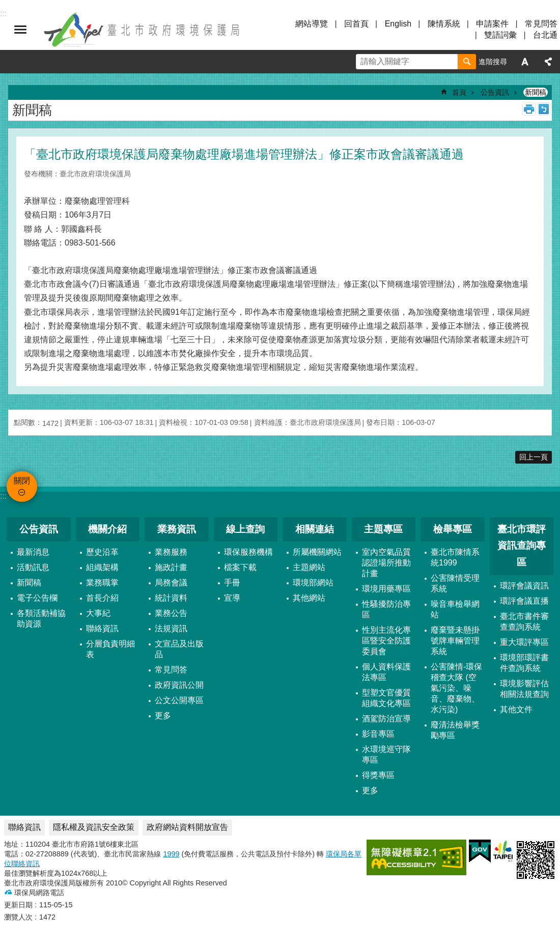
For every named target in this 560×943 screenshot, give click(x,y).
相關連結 (315, 529)
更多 (163, 716)
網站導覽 (312, 24)
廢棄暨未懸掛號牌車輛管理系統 (455, 641)
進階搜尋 (493, 62)
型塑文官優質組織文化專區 (386, 698)
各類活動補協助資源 (41, 618)
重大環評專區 (524, 642)
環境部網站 (313, 583)
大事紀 (98, 613)
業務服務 (171, 552)
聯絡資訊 (102, 628)
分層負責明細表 (110, 649)
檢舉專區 (453, 529)
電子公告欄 (37, 598)
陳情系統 (444, 24)
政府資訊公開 (179, 685)
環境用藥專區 (386, 589)
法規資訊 (171, 628)
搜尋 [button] (467, 62)
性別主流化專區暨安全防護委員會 (386, 641)
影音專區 (378, 734)
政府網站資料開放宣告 (187, 827)
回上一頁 (534, 457)
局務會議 (171, 583)
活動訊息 (33, 567)
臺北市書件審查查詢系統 (524, 622)
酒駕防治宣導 (386, 719)
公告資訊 (495, 92)
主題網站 (309, 567)
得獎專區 (378, 775)
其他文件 (516, 709)
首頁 (459, 92)
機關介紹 (107, 529)
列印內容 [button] (529, 109)
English (398, 24)
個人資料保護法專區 (386, 672)
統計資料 (171, 598)
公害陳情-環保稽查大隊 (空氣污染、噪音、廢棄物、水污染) (456, 688)
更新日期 (18, 905)
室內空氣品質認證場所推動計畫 (386, 563)
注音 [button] (544, 109)
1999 (171, 854)
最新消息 (33, 552)
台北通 (545, 35)
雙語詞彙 (500, 35)
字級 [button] (525, 62)
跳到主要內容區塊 (5, 5)
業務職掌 (102, 583)
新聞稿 (536, 92)
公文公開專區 (179, 700)
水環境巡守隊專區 (386, 755)
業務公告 (171, 613)
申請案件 (492, 24)
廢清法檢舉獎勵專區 (455, 730)
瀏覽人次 (18, 917)
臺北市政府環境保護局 (143, 30)
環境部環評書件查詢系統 (524, 663)
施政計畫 (171, 567)
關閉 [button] (20, 30)
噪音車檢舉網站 (455, 609)
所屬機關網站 (317, 552)
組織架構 (102, 567)
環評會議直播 (524, 601)
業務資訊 (177, 529)
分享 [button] (548, 62)
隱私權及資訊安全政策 (94, 827)
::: (3, 496)
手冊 (232, 583)
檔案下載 (240, 567)
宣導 (232, 598)
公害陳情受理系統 (455, 583)
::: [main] (11, 82)
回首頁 (356, 24)
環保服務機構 (248, 552)
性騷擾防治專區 (386, 609)
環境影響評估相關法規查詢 (524, 689)
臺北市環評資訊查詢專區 (522, 546)
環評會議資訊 (524, 586)
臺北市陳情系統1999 (455, 557)
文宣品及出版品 (179, 649)
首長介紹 (102, 598)
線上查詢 (245, 529)
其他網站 (309, 598)
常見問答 (541, 24)
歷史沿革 (102, 552)
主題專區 (383, 529)
